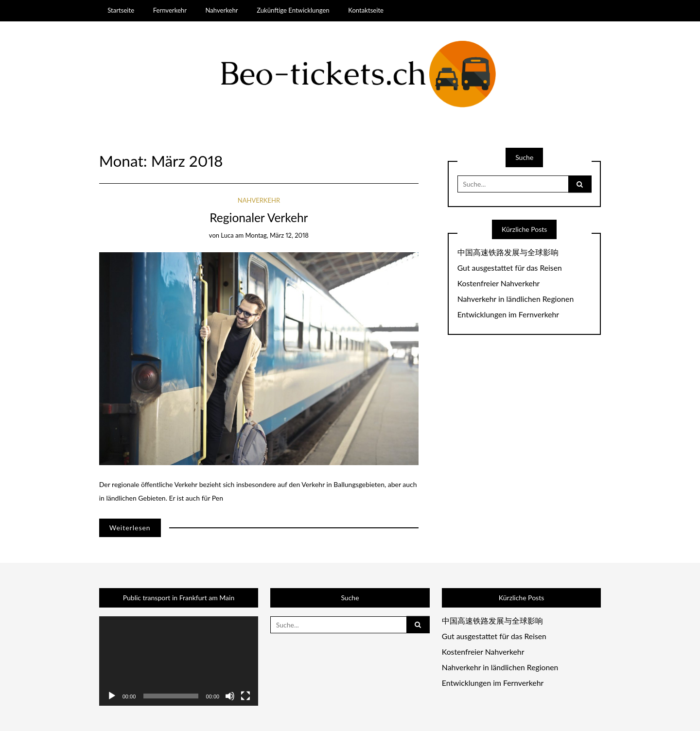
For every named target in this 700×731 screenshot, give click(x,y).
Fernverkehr (170, 10)
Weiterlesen (130, 528)
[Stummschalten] (230, 696)
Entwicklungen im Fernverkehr (508, 314)
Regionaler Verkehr (259, 218)
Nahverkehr (221, 10)
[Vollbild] (245, 696)
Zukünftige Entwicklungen (293, 10)
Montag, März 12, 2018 (277, 235)
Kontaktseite (366, 10)
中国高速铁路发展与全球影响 (508, 252)
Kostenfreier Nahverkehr (499, 283)
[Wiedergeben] (112, 696)
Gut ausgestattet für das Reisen (510, 268)
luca (227, 235)
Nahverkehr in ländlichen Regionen (516, 299)
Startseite (121, 10)
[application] (179, 661)
